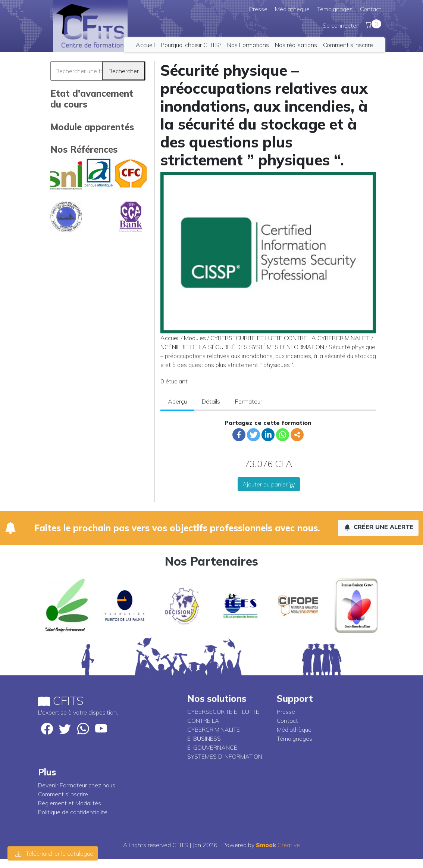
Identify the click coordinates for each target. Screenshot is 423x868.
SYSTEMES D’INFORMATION (225, 756)
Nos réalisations (296, 45)
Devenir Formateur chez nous (77, 785)
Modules (195, 338)
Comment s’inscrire (348, 45)
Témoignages (335, 9)
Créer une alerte (379, 527)
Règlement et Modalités (70, 803)
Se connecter (340, 25)
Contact (371, 9)
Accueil (145, 45)
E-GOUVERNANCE (212, 747)
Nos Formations (248, 45)
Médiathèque (292, 9)
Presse (258, 9)
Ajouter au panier (269, 484)
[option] (67, 606)
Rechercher (124, 71)
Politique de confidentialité (73, 812)
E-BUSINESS (204, 738)
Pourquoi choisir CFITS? (191, 45)
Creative (278, 845)
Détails (211, 401)
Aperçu (177, 401)
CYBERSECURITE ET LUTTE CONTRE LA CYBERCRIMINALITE (290, 338)
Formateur (249, 401)
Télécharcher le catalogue (54, 853)
